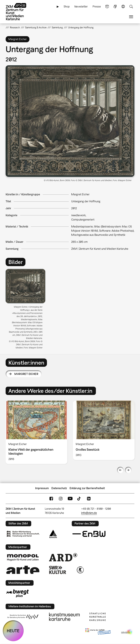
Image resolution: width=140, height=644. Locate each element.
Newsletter (81, 6)
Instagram (61, 499)
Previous (120, 470)
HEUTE (13, 631)
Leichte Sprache (107, 7)
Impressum (42, 488)
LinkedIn (89, 499)
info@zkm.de (89, 513)
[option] (27, 310)
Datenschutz (59, 488)
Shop (67, 6)
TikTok (79, 499)
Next (128, 470)
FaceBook (51, 499)
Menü (131, 17)
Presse (97, 6)
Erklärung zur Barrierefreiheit (87, 488)
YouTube (70, 499)
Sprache (123, 7)
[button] (70, 121)
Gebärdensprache (115, 7)
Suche (131, 7)
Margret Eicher (26, 374)
